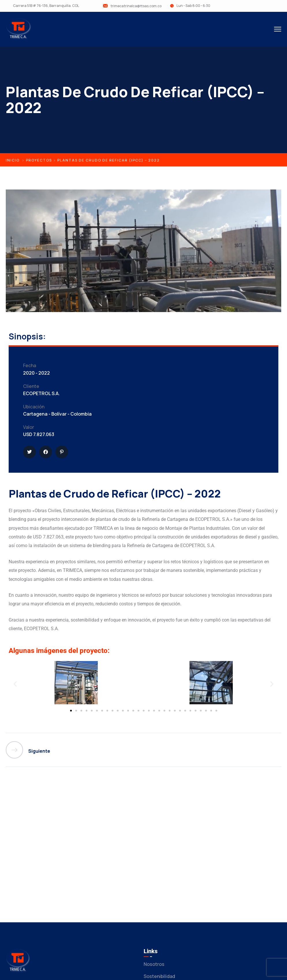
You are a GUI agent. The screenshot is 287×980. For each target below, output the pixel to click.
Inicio (13, 160)
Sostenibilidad (159, 976)
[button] (15, 684)
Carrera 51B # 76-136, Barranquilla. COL (46, 6)
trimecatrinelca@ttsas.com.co (136, 6)
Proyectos (39, 160)
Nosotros (154, 964)
